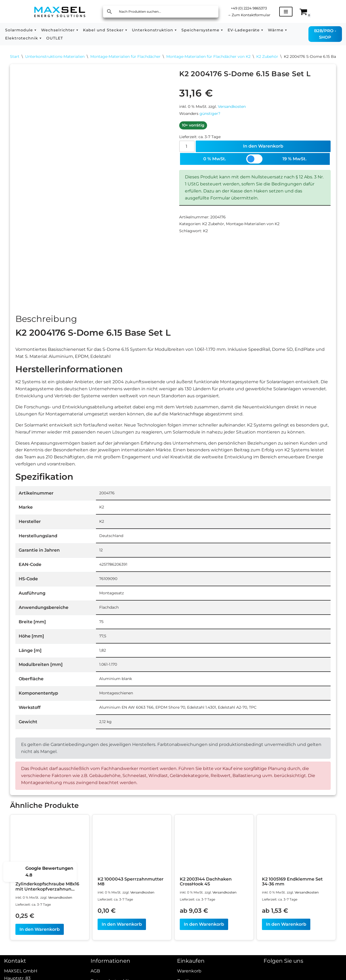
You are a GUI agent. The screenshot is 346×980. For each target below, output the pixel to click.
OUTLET (55, 38)
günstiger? (210, 115)
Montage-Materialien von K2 (253, 228)
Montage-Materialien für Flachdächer (125, 57)
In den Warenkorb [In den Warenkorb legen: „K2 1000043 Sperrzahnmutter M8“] (122, 939)
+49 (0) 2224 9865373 (251, 8)
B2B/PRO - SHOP (325, 34)
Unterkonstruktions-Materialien (55, 57)
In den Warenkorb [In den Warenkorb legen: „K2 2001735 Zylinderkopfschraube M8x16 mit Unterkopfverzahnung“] (40, 945)
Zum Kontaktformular (251, 15)
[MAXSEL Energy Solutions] (60, 11)
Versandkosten (232, 108)
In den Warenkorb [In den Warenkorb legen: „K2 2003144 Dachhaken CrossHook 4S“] (204, 939)
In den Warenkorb (263, 148)
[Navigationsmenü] (289, 12)
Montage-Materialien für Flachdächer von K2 (208, 57)
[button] (35, 30)
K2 (205, 235)
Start (15, 57)
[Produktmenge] (187, 149)
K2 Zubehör (267, 57)
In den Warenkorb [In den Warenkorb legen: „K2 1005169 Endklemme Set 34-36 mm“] (286, 939)
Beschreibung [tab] (46, 320)
